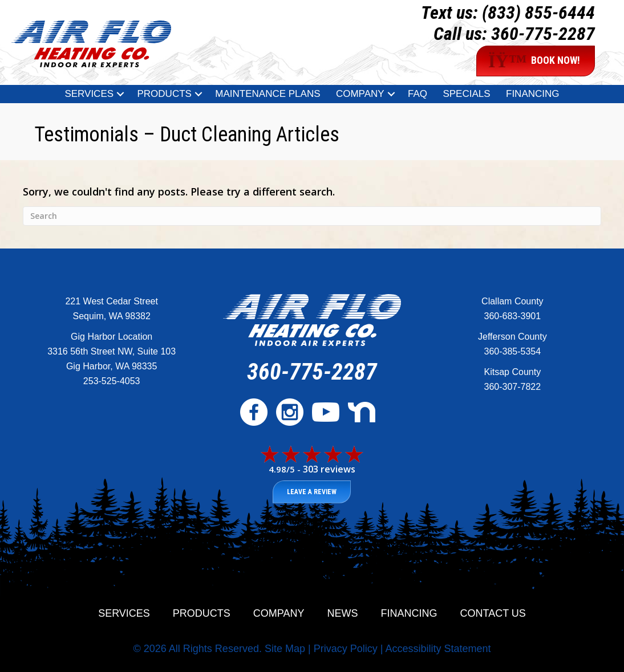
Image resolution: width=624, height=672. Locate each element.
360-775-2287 (543, 34)
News (343, 613)
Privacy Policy (346, 649)
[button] (120, 94)
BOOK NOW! (534, 61)
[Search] (312, 216)
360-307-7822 (513, 387)
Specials (466, 94)
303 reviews (329, 469)
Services (89, 94)
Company (360, 94)
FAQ (418, 94)
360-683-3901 (513, 316)
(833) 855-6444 (538, 13)
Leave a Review (312, 492)
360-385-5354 (513, 351)
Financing (533, 94)
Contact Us (493, 613)
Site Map (285, 649)
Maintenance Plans (268, 94)
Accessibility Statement (438, 649)
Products (164, 94)
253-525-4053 (112, 381)
